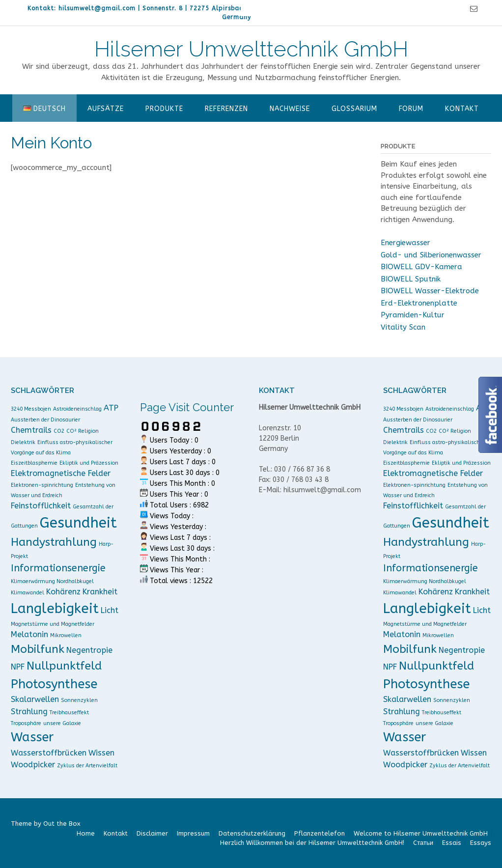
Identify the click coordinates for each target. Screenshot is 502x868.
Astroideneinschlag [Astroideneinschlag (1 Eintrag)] (77, 409)
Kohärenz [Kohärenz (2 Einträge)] (63, 592)
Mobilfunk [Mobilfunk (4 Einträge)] (38, 649)
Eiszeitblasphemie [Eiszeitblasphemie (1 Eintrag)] (34, 463)
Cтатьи (423, 843)
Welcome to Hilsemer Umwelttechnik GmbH (421, 833)
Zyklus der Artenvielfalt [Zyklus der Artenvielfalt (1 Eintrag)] (87, 766)
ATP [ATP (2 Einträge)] (111, 408)
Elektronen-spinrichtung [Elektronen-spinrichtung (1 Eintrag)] (42, 485)
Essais (452, 843)
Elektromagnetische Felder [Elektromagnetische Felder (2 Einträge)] (61, 473)
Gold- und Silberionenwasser (431, 255)
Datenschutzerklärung (252, 833)
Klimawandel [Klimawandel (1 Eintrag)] (28, 593)
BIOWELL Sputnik (411, 279)
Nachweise (290, 109)
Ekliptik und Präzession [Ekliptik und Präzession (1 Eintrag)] (89, 463)
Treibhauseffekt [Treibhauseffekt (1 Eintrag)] (69, 713)
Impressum (193, 833)
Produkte (164, 109)
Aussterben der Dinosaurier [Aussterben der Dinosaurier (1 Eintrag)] (45, 420)
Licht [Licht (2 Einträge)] (110, 610)
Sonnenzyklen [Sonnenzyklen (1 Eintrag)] (79, 700)
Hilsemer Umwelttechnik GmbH (251, 49)
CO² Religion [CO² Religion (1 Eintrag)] (83, 431)
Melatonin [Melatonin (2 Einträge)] (29, 634)
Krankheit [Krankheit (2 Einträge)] (100, 592)
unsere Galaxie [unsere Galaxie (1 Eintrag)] (62, 723)
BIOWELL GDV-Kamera (421, 267)
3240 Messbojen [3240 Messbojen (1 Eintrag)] (31, 409)
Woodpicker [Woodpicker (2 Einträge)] (33, 765)
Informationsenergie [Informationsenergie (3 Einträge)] (58, 568)
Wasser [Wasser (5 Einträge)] (32, 737)
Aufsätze (106, 109)
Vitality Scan (403, 327)
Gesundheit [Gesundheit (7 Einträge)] (78, 523)
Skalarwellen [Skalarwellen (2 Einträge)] (35, 699)
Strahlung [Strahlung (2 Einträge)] (29, 712)
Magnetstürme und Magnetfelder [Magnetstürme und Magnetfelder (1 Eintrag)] (53, 624)
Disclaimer (152, 833)
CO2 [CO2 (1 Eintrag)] (59, 431)
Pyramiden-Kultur (413, 315)
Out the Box (62, 824)
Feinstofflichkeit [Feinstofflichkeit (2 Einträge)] (41, 506)
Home (86, 833)
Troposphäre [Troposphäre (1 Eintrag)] (26, 723)
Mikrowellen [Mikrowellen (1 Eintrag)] (66, 635)
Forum (411, 109)
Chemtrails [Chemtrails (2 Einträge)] (31, 430)
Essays (481, 843)
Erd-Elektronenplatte (419, 303)
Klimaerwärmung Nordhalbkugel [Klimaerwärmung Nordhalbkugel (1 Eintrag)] (52, 581)
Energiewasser (405, 243)
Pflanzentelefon (320, 833)
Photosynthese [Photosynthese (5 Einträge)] (54, 684)
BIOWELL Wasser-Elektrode (430, 291)
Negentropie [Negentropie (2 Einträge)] (89, 650)
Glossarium (354, 109)
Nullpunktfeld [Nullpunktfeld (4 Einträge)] (64, 666)
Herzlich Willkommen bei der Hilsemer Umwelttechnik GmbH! (312, 843)
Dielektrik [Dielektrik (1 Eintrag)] (23, 442)
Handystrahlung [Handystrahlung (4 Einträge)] (54, 542)
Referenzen (226, 109)
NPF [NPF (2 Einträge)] (18, 667)
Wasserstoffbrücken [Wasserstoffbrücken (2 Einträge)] (49, 753)
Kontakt (462, 109)
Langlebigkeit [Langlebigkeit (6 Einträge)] (55, 608)
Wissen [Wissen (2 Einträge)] (101, 753)
